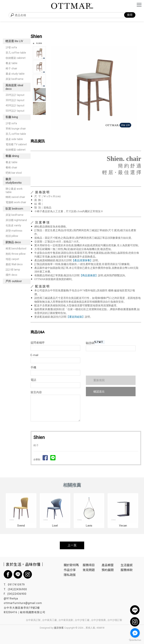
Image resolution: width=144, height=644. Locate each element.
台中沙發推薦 (98, 620)
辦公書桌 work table (14, 190)
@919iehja (11, 599)
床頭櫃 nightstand (16, 220)
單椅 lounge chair (16, 129)
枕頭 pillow (12, 236)
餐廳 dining (12, 156)
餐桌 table (12, 63)
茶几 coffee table (16, 53)
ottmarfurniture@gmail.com (23, 603)
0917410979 (16, 585)
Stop (99, 134)
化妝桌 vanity (13, 225)
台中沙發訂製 (115, 620)
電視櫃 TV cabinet (16, 144)
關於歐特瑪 (71, 565)
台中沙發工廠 (82, 620)
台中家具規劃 (66, 620)
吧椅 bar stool (14, 173)
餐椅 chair (11, 167)
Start (96, 134)
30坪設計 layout (15, 100)
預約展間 (108, 570)
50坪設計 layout (15, 111)
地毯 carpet (12, 259)
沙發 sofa (11, 47)
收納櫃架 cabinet (16, 58)
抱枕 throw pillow (16, 254)
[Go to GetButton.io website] (135, 640)
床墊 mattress (14, 231)
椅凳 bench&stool (16, 249)
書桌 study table (15, 74)
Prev (54, 88)
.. (84, 628)
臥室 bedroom (14, 209)
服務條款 (127, 570)
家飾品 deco (13, 242)
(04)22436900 (17, 589)
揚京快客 (59, 628)
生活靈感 (127, 565)
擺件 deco (11, 275)
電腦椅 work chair (16, 202)
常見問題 (89, 570)
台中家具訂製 (33, 620)
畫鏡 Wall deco (14, 264)
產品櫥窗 (108, 565)
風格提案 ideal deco (14, 87)
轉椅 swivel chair (15, 197)
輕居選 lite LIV (14, 41)
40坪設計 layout (15, 105)
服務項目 (89, 565)
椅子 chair (11, 68)
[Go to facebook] (135, 633)
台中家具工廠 (49, 620)
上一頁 (72, 545)
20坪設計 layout (15, 95)
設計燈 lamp (13, 270)
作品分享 (70, 570)
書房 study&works (13, 181)
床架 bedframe (15, 79)
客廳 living (12, 117)
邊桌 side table (14, 139)
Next (136, 88)
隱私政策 (70, 575)
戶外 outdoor (14, 281)
